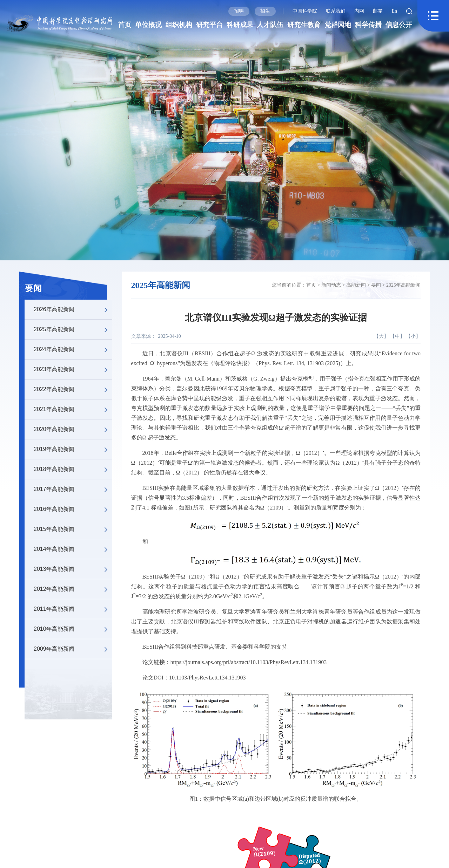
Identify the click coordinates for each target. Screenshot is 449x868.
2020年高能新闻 (73, 429)
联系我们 (336, 11)
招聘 (239, 11)
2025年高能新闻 (73, 329)
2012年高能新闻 (73, 589)
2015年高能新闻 (73, 529)
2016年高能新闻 (73, 509)
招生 (265, 11)
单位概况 (148, 25)
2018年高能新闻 (73, 469)
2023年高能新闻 (73, 369)
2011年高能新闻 (73, 609)
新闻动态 (331, 285)
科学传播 (368, 25)
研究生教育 (304, 25)
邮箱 (378, 11)
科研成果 (240, 25)
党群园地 (338, 25)
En (394, 11)
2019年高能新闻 (73, 449)
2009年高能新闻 (73, 649)
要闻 (33, 288)
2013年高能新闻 (73, 569)
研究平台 (209, 25)
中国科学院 (305, 11)
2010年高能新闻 (73, 629)
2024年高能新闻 (73, 349)
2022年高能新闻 (73, 389)
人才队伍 (270, 25)
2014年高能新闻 (73, 549)
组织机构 (179, 25)
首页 (125, 25)
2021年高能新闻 (73, 409)
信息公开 (399, 25)
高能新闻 (356, 285)
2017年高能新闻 (73, 489)
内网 (359, 11)
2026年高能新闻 (73, 309)
